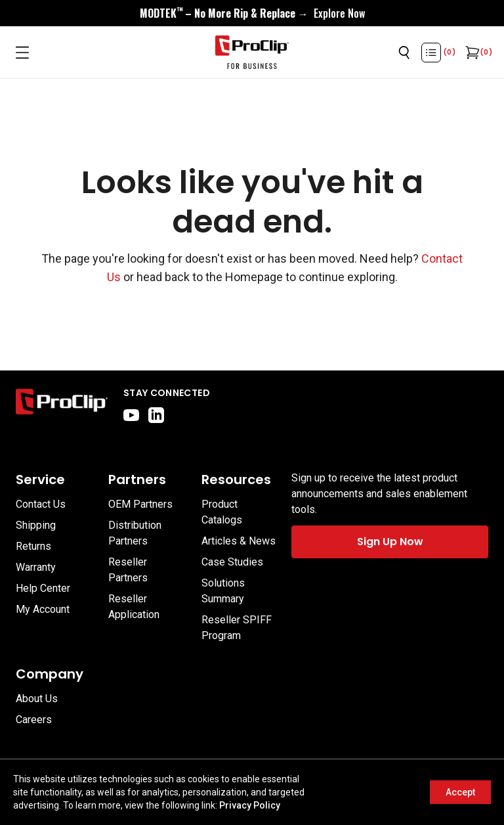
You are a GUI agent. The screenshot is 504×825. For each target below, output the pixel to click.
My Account (43, 609)
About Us (37, 699)
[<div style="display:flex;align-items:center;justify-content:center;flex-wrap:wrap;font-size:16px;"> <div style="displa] (252, 13)
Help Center (43, 588)
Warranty (36, 567)
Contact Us (41, 504)
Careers (34, 720)
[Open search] (404, 53)
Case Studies (232, 562)
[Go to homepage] (252, 53)
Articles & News (239, 541)
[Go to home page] (62, 405)
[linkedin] (156, 415)
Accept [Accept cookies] (460, 792)
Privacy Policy (250, 805)
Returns (33, 546)
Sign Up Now (390, 542)
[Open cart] (471, 53)
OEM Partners (140, 504)
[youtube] (131, 415)
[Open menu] (22, 53)
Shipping (36, 525)
